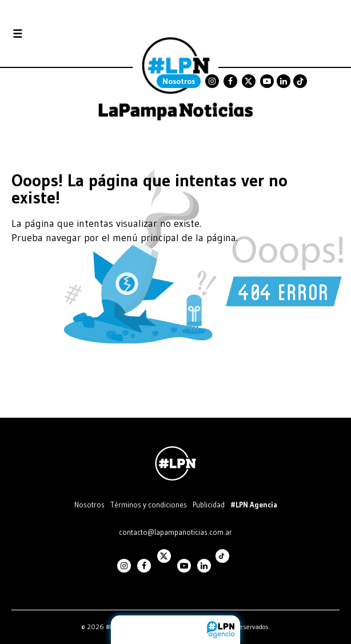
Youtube (267, 81)
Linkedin (284, 81)
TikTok (300, 81)
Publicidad (209, 505)
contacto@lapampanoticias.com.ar (175, 532)
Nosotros (179, 81)
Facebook (230, 81)
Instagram (212, 81)
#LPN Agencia (254, 505)
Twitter (249, 81)
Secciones (48, 34)
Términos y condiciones (149, 505)
